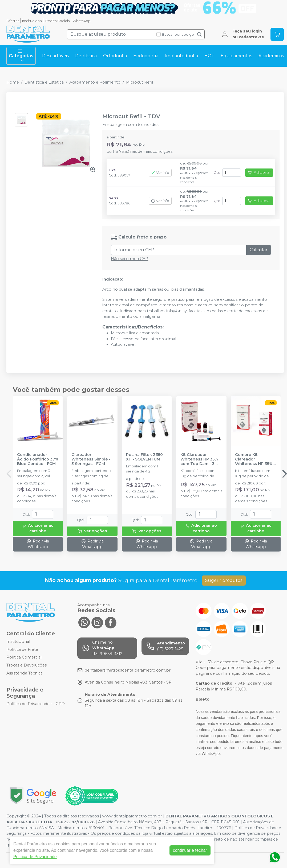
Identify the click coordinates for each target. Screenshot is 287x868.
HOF (209, 56)
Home (13, 82)
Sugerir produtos (224, 580)
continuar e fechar (190, 850)
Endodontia (146, 56)
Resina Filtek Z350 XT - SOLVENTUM (144, 457)
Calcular (259, 250)
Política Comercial (24, 657)
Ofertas (13, 21)
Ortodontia (115, 56)
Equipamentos (236, 56)
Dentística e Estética (44, 82)
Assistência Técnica (25, 673)
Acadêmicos (271, 56)
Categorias (21, 56)
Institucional (32, 21)
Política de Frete (22, 649)
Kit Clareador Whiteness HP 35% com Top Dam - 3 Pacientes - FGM (199, 459)
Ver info (160, 173)
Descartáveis (55, 56)
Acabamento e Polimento (95, 82)
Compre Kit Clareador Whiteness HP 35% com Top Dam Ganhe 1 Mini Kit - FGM (254, 459)
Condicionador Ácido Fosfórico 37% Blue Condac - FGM (38, 459)
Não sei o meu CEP (130, 259)
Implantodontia (181, 56)
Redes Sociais (57, 21)
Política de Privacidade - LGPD (36, 704)
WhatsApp (82, 21)
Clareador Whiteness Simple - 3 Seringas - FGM (91, 459)
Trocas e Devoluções (27, 665)
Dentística (86, 56)
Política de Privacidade (35, 857)
